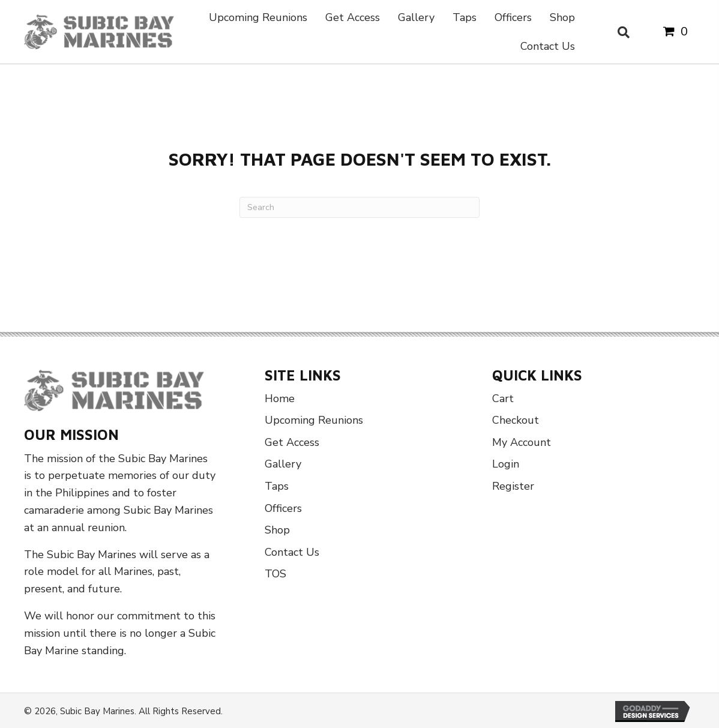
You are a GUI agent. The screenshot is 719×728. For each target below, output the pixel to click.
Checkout (516, 420)
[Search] (359, 207)
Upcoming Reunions (314, 420)
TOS (275, 574)
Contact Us (292, 552)
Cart (503, 399)
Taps (277, 486)
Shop (277, 530)
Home (280, 399)
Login (506, 464)
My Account (522, 442)
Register (513, 486)
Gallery (283, 464)
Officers (283, 508)
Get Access (292, 442)
